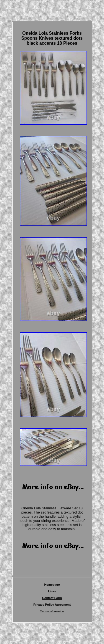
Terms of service (52, 611)
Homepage (52, 585)
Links (52, 591)
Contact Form (52, 598)
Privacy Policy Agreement (52, 605)
